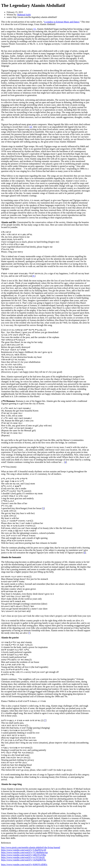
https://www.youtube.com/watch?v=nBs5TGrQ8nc (24, 855)
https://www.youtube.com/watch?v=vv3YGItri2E (23, 857)
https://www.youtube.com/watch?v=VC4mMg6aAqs (24, 852)
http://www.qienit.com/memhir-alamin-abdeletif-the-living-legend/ (31, 847)
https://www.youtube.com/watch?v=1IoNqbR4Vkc (24, 860)
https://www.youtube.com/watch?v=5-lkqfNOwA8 (24, 850)
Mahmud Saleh (24, 15)
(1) (35, 29)
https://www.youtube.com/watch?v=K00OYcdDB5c (24, 864)
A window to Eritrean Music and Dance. (62, 22)
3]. (34, 276)
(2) (31, 127)
